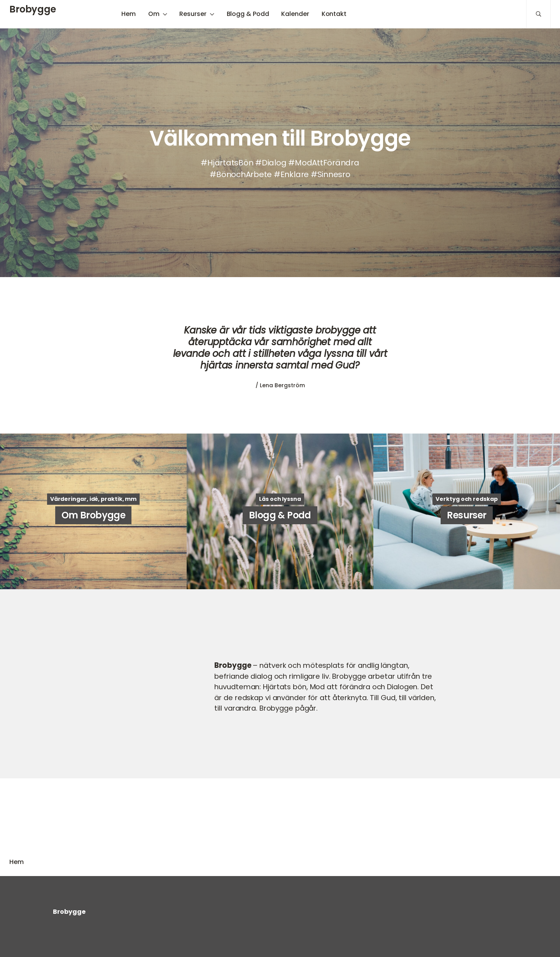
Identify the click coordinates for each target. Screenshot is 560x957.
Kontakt (334, 14)
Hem (129, 14)
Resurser (193, 14)
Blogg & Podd (248, 14)
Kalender (295, 14)
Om (154, 14)
